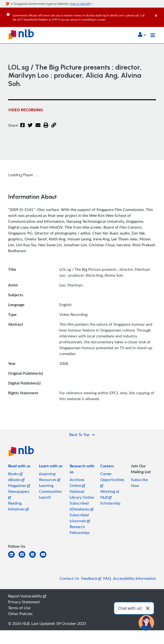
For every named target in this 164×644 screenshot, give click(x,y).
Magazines (19, 485)
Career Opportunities (112, 479)
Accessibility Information (134, 578)
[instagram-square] (34, 557)
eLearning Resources (50, 477)
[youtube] (45, 557)
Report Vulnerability (27, 596)
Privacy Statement (24, 602)
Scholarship (110, 503)
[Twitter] (30, 128)
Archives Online (77, 483)
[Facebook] (23, 128)
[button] (142, 35)
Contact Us (69, 578)
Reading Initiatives (18, 506)
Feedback (91, 578)
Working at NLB (110, 494)
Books (15, 474)
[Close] (159, 12)
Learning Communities (50, 488)
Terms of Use (19, 608)
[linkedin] (13, 557)
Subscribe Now (139, 483)
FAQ (107, 578)
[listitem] (19, 467)
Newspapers (19, 494)
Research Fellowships (80, 530)
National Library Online (82, 494)
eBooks (16, 480)
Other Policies (20, 614)
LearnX (45, 497)
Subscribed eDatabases (82, 506)
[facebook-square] (24, 557)
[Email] (38, 128)
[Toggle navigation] (153, 35)
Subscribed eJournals (80, 518)
